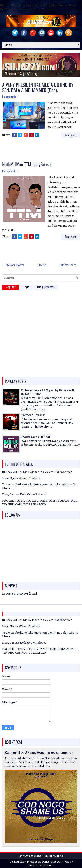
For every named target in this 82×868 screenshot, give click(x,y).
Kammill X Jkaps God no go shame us (39, 753)
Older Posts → (70, 265)
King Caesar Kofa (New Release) (25, 494)
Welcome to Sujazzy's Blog (21, 73)
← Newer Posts (13, 265)
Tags (26, 287)
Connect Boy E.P (33, 415)
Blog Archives (46, 287)
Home (42, 265)
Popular (11, 287)
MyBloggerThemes (38, 862)
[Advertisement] (42, 150)
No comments (9, 97)
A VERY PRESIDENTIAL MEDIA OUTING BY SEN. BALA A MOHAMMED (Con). (38, 87)
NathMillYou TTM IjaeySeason (27, 164)
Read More (70, 135)
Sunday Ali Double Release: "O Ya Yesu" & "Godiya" (37, 472)
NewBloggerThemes (41, 865)
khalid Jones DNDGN (36, 437)
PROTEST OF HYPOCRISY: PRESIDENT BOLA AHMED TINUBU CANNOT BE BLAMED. (40, 503)
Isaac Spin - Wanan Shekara (21, 478)
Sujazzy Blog (54, 856)
